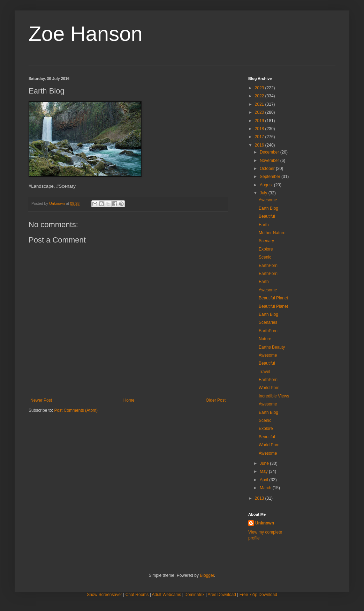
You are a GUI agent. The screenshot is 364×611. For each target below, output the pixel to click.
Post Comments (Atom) (76, 410)
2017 (260, 137)
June (265, 463)
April (264, 480)
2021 (260, 104)
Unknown (265, 523)
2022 (260, 96)
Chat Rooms (137, 595)
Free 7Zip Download (258, 595)
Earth (264, 225)
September (271, 177)
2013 (260, 498)
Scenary (266, 241)
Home (129, 400)
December (270, 152)
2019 (260, 121)
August (267, 185)
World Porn (269, 388)
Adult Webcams (167, 595)
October (268, 169)
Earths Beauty (272, 347)
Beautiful (267, 216)
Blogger (207, 575)
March (266, 488)
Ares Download (222, 595)
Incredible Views (274, 396)
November (270, 161)
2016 (260, 145)
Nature (265, 339)
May (264, 471)
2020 (260, 112)
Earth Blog (268, 208)
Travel (264, 372)
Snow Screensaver (104, 595)
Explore (266, 249)
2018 (260, 129)
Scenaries (268, 322)
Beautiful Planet (273, 298)
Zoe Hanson (86, 34)
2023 (260, 88)
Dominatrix (194, 595)
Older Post (216, 400)
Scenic (265, 257)
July (264, 193)
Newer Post (41, 400)
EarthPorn (268, 266)
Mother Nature (272, 233)
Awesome (268, 200)
